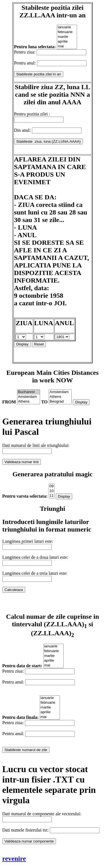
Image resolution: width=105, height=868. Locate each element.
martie (67, 37)
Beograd (60, 402)
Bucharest (29, 392)
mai (67, 46)
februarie (67, 32)
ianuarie (67, 27)
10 (52, 491)
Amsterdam (29, 397)
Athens (29, 402)
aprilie (67, 42)
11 (52, 496)
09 (52, 486)
